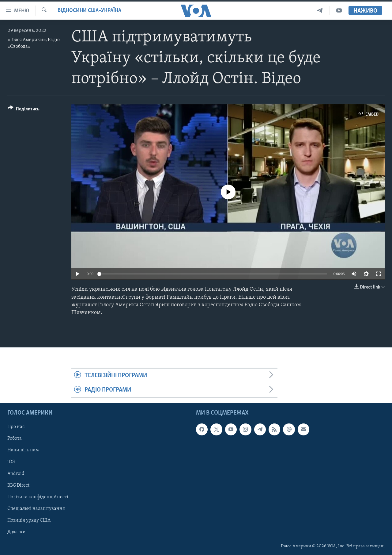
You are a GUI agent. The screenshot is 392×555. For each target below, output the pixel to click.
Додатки (17, 532)
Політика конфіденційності (38, 497)
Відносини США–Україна (89, 11)
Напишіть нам (23, 450)
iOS (11, 462)
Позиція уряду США (29, 520)
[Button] (24, 110)
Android (16, 473)
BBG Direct (18, 485)
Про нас (16, 427)
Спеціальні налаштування (36, 508)
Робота (15, 438)
